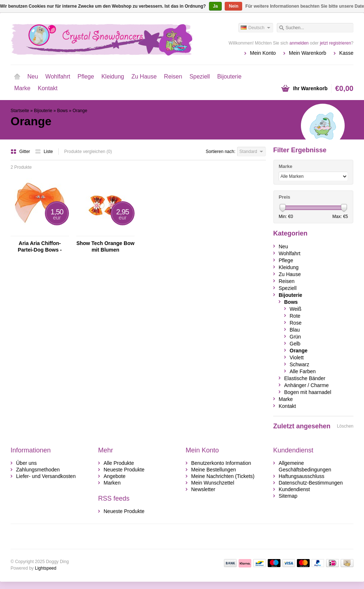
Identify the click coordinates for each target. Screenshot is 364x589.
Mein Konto (263, 53)
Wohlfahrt (58, 77)
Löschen (345, 426)
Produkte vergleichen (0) (88, 152)
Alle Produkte (119, 463)
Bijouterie (229, 77)
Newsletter (203, 489)
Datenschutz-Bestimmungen (311, 483)
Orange (80, 111)
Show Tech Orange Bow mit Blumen (105, 246)
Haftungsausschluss (301, 476)
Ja (215, 6)
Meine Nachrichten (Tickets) (223, 476)
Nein (233, 6)
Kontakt (47, 88)
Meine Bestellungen (214, 470)
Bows (62, 111)
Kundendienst (294, 489)
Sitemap (288, 496)
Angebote (115, 476)
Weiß (295, 309)
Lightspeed (46, 568)
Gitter (21, 152)
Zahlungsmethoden (38, 470)
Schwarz (299, 364)
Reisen (173, 77)
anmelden (299, 43)
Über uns (26, 463)
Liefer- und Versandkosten (46, 476)
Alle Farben (303, 371)
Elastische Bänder (305, 378)
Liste (44, 152)
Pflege (86, 77)
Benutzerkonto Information (221, 463)
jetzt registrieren (335, 43)
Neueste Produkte (124, 470)
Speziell (200, 77)
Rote (295, 316)
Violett (297, 357)
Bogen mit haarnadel (308, 392)
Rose (296, 323)
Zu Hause (144, 77)
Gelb (295, 344)
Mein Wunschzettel (213, 483)
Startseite (17, 77)
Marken (112, 483)
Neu (33, 77)
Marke (22, 88)
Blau (295, 330)
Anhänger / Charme (306, 385)
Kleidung (113, 77)
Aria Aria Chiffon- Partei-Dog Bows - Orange (40, 247)
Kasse (346, 53)
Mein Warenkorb (307, 53)
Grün (295, 337)
